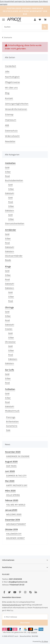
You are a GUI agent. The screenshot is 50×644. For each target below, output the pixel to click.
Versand (34, 632)
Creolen (9, 329)
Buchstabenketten (14, 180)
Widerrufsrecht (12, 136)
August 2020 (11, 462)
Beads (8, 260)
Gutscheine (12, 426)
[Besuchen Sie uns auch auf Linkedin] (36, 592)
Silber (8, 172)
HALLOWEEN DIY (14, 534)
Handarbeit (11, 66)
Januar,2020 (11, 510)
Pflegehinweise (12, 82)
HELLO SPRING (13, 495)
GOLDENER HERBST (15, 538)
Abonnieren (25, 623)
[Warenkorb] (45, 20)
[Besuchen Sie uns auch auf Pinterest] (20, 592)
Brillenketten (12, 422)
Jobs (7, 71)
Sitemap (9, 114)
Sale (8, 430)
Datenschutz (11, 131)
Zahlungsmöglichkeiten (17, 104)
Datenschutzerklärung (11, 605)
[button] (35, 20)
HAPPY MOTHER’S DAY (17, 485)
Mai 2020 (10, 481)
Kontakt (9, 98)
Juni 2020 (10, 471)
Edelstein (10, 211)
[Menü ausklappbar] (3, 19)
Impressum (11, 120)
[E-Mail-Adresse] (25, 617)
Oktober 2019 (11, 529)
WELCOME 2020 (14, 514)
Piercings (11, 417)
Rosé (7, 176)
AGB (7, 125)
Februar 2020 (12, 500)
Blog (7, 93)
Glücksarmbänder (14, 256)
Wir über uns (11, 88)
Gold (7, 167)
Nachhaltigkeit (12, 77)
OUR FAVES (11, 466)
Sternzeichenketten (15, 223)
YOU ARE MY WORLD (16, 505)
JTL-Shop (45, 641)
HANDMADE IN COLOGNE (18, 456)
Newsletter (10, 141)
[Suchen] (22, 27)
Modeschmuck (12, 411)
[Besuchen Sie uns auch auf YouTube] (15, 592)
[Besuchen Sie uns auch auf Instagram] (25, 592)
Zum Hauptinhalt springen (11, 1)
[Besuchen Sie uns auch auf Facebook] (4, 592)
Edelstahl (10, 193)
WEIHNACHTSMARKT (16, 524)
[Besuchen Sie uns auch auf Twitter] (9, 592)
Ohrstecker (10, 342)
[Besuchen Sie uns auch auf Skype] (30, 592)
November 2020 (13, 452)
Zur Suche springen (31, 1)
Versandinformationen (16, 109)
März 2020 (10, 491)
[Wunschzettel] (40, 20)
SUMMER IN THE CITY (16, 476)
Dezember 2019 (12, 520)
